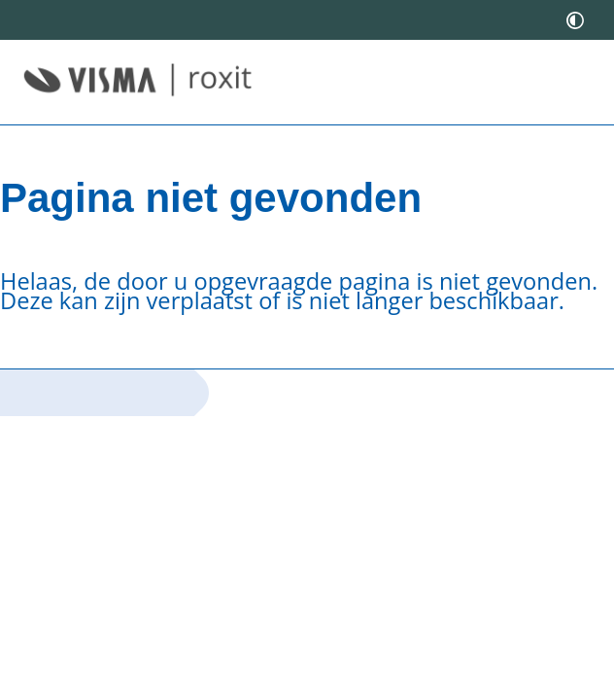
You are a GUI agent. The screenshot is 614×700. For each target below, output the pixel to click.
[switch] (575, 20)
